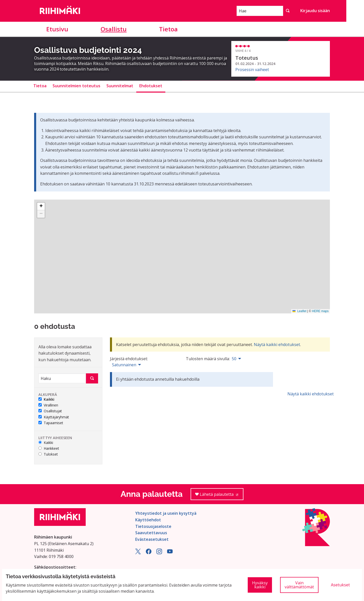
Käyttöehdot (148, 520)
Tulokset (48, 454)
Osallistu (114, 29)
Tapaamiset (51, 423)
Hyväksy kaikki (260, 585)
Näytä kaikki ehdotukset (277, 345)
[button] (41, 206)
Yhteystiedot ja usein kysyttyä (166, 513)
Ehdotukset (151, 86)
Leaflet (299, 311)
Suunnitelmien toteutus (76, 86)
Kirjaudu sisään (315, 11)
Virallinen (48, 405)
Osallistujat (50, 411)
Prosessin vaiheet (252, 70)
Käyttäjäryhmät (54, 417)
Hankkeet (49, 449)
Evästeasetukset (152, 539)
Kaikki (46, 400)
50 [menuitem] (234, 359)
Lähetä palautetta (219, 496)
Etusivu (57, 29)
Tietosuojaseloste (153, 526)
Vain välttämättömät (299, 585)
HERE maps (320, 311)
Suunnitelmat (120, 86)
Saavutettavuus (151, 533)
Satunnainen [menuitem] (124, 365)
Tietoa (168, 29)
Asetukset (340, 585)
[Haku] (62, 378)
